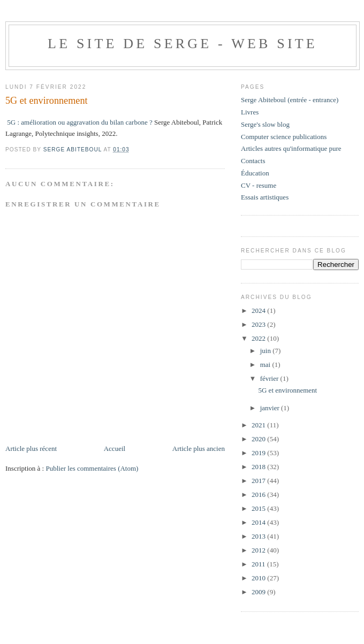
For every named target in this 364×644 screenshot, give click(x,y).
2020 (259, 439)
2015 (259, 508)
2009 (259, 592)
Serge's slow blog (265, 124)
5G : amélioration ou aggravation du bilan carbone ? (79, 122)
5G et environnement (287, 390)
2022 (259, 338)
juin (266, 351)
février (270, 378)
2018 (259, 467)
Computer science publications (284, 137)
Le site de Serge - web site (183, 44)
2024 (259, 310)
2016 (259, 494)
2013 (259, 536)
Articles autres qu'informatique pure (291, 148)
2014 (259, 522)
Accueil (115, 448)
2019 (259, 453)
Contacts (253, 161)
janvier (271, 408)
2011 (259, 564)
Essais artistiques (265, 197)
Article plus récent (31, 448)
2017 (259, 481)
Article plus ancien (199, 448)
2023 (259, 324)
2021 (259, 425)
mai (266, 365)
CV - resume (259, 185)
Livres (250, 112)
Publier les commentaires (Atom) (92, 468)
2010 (259, 578)
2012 (259, 550)
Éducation (255, 173)
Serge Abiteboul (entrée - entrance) (290, 100)
